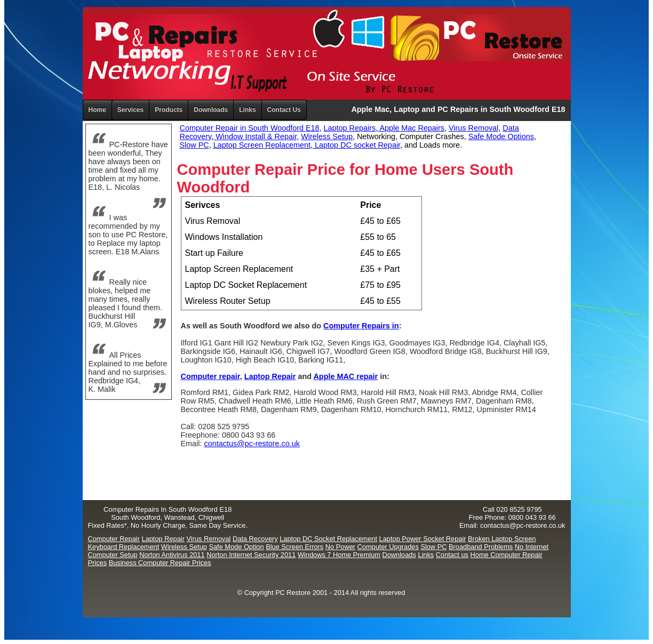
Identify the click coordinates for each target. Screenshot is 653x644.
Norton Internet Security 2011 (251, 555)
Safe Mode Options (501, 136)
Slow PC (194, 145)
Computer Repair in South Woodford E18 (250, 128)
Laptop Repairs (350, 128)
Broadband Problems (481, 547)
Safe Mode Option (236, 547)
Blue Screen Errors (294, 547)
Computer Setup (113, 555)
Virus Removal (208, 539)
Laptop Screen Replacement (262, 145)
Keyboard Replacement (124, 547)
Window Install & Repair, (256, 136)
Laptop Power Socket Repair (423, 539)
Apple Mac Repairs (411, 128)
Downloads (399, 555)
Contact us (452, 555)
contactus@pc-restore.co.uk (252, 444)
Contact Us (284, 110)
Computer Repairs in (361, 326)
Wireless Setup (327, 136)
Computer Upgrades (388, 547)
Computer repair (210, 376)
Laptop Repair (270, 376)
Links (247, 110)
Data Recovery (255, 539)
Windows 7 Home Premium (339, 555)
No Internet (532, 547)
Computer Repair (114, 539)
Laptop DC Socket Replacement (328, 539)
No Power (340, 547)
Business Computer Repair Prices (160, 563)
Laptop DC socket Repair (356, 145)
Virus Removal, (475, 128)
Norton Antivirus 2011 (172, 555)
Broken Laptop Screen (502, 539)
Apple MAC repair (345, 376)
